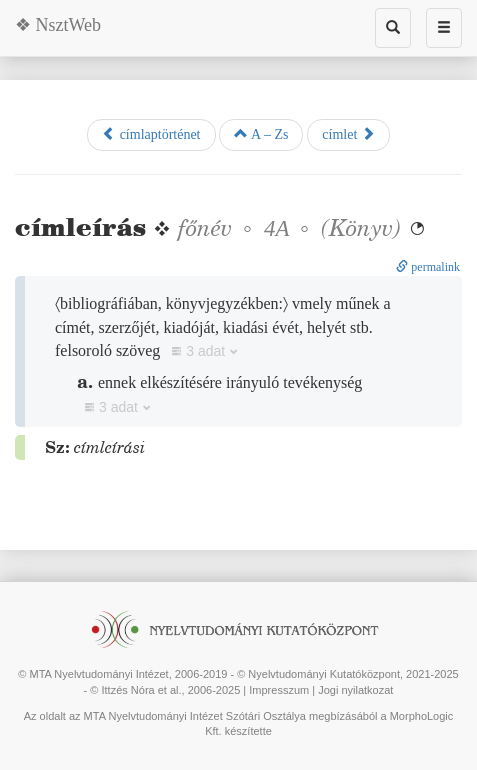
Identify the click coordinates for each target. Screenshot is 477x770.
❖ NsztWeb (58, 25)
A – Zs (261, 134)
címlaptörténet (151, 134)
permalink (428, 267)
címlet (348, 134)
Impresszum (279, 690)
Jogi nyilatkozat (355, 690)
